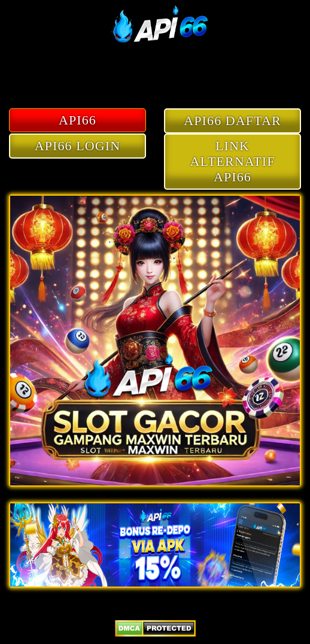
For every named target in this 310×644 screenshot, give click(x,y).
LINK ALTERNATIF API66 (232, 161)
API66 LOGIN (77, 146)
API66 (77, 120)
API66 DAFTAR (232, 121)
